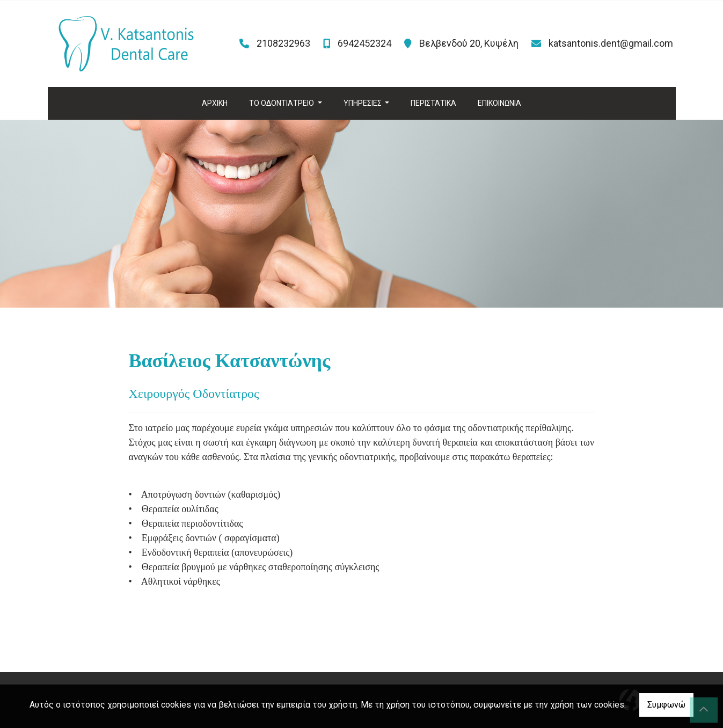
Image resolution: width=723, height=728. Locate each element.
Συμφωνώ (666, 705)
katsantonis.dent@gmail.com (611, 43)
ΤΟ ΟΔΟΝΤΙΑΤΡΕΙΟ (282, 103)
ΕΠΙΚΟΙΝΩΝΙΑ (499, 103)
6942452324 (364, 43)
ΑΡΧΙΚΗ (215, 103)
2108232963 (283, 43)
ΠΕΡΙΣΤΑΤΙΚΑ (433, 103)
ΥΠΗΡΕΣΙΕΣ (363, 103)
